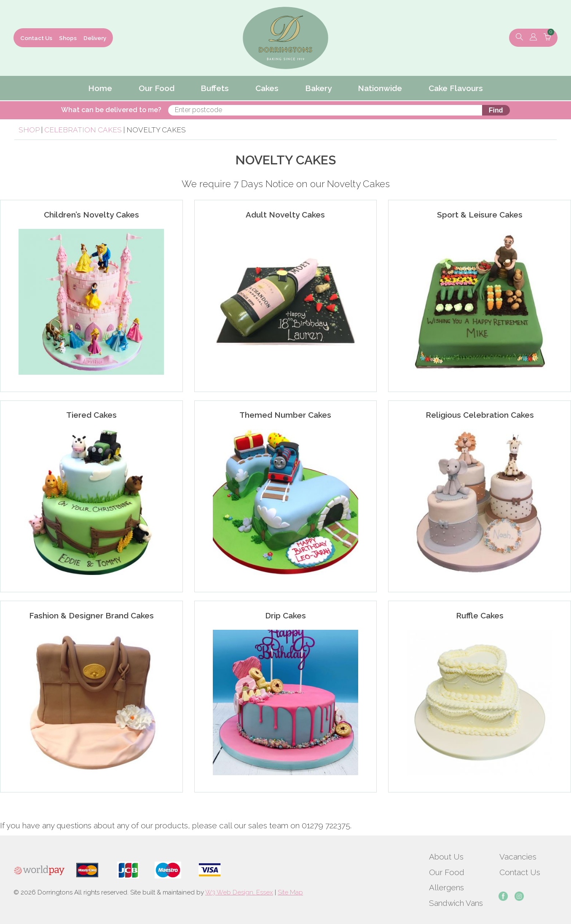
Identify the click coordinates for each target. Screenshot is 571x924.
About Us (446, 857)
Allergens (446, 887)
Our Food (447, 872)
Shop (29, 130)
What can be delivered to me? (228, 110)
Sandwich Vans (456, 903)
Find (380, 110)
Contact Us (36, 38)
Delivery (95, 38)
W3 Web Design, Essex (239, 892)
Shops (68, 38)
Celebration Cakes (83, 130)
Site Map (290, 892)
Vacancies (518, 857)
